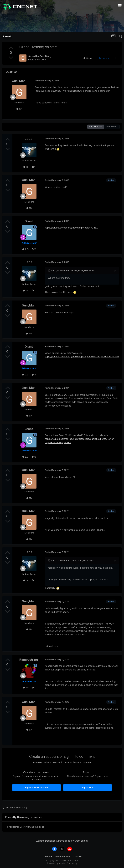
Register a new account (37, 787)
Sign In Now (88, 787)
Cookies (77, 856)
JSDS (29, 139)
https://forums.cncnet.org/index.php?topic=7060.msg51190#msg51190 (82, 356)
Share (88, 58)
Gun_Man (45, 56)
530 (26, 688)
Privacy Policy (62, 856)
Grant (29, 221)
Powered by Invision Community (62, 863)
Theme (47, 856)
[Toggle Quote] (49, 271)
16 (34, 249)
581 (26, 167)
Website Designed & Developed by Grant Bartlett (62, 841)
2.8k (26, 249)
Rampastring (29, 660)
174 (19, 109)
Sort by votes (96, 127)
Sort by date (112, 127)
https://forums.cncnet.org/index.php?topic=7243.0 (71, 228)
